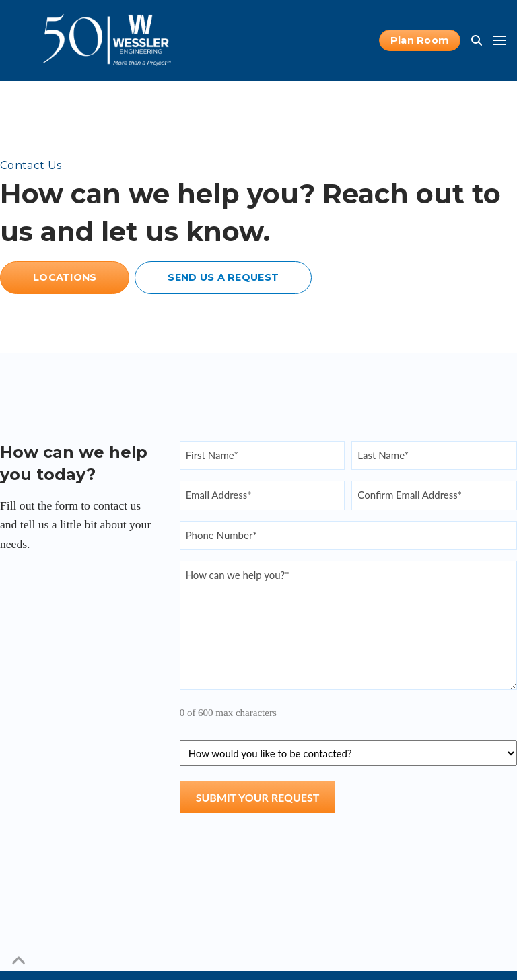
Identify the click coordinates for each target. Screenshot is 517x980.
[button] (477, 40)
